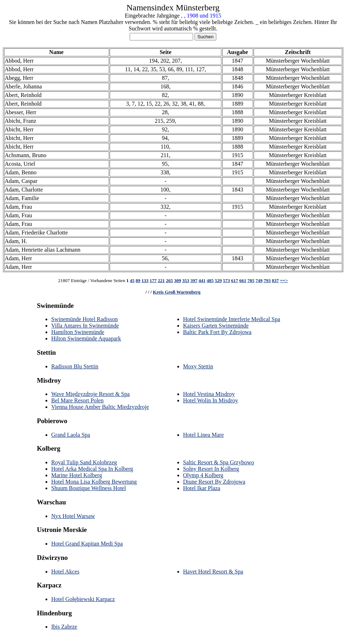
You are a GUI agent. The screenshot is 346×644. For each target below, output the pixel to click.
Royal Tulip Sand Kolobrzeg (84, 462)
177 (153, 280)
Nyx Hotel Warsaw (73, 516)
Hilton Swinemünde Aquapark (86, 338)
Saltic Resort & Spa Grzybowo (218, 462)
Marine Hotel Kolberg (77, 475)
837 (275, 280)
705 (251, 280)
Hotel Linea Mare (203, 435)
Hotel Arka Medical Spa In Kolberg (92, 469)
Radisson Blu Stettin (75, 366)
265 (169, 280)
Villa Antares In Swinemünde (85, 326)
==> (284, 280)
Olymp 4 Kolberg (203, 475)
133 (145, 280)
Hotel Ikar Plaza (202, 488)
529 (218, 280)
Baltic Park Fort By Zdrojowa (217, 332)
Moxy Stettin (198, 366)
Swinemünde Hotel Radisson (85, 319)
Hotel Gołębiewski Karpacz (83, 599)
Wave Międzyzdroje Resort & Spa (90, 394)
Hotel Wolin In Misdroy (211, 400)
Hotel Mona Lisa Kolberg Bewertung (94, 482)
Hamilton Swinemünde (78, 332)
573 (226, 280)
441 (202, 280)
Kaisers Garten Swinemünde (216, 326)
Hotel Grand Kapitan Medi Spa (87, 544)
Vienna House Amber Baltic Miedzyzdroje (100, 407)
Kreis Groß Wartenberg (177, 292)
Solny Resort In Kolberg (211, 469)
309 (178, 280)
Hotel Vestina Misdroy (209, 394)
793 (267, 280)
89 (138, 280)
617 (235, 280)
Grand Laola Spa (71, 435)
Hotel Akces (65, 572)
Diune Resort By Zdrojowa (214, 482)
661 (243, 280)
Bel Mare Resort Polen (77, 400)
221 (161, 280)
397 (194, 280)
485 (210, 280)
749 (259, 280)
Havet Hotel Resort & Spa (213, 572)
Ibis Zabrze (64, 627)
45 (132, 280)
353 (186, 280)
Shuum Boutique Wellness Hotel (89, 488)
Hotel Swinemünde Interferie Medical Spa (232, 319)
